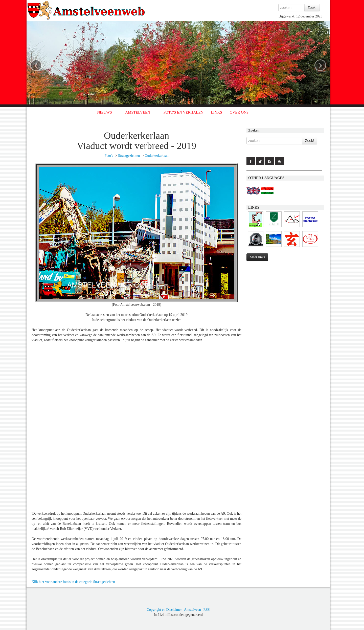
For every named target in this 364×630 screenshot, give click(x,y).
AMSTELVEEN (138, 112)
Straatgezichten (129, 156)
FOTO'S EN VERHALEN (183, 112)
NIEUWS (105, 112)
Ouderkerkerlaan (157, 156)
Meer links (257, 257)
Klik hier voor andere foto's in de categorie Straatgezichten (73, 582)
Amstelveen (192, 610)
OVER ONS (239, 112)
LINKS (216, 112)
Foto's (109, 156)
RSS (207, 610)
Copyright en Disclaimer (164, 610)
